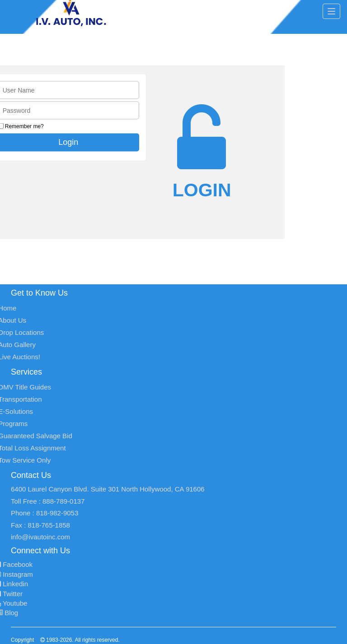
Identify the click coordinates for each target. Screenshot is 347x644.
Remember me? (24, 126)
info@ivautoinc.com (40, 537)
